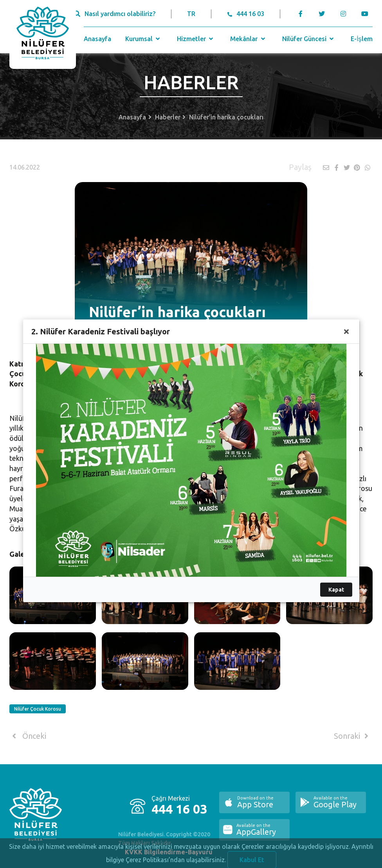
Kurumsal (143, 39)
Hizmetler (196, 39)
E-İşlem (361, 39)
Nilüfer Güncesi (309, 39)
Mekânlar (248, 39)
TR (191, 14)
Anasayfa (97, 39)
